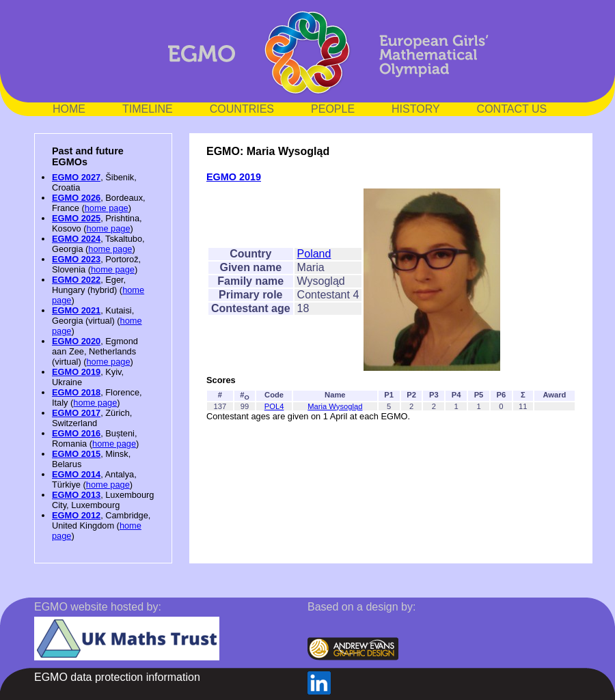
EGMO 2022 (76, 280)
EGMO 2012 (76, 515)
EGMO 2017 (76, 413)
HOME (69, 109)
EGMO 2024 (76, 239)
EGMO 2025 (76, 218)
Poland (314, 254)
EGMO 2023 (76, 259)
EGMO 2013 (76, 495)
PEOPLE (333, 109)
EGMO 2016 (76, 433)
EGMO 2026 (76, 198)
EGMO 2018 (76, 392)
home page (107, 208)
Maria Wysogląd (335, 406)
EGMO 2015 (76, 454)
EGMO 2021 (76, 310)
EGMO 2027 (76, 177)
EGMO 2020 (76, 341)
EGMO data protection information (117, 677)
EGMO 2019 (76, 372)
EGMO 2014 (76, 474)
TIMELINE (148, 109)
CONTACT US (512, 109)
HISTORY (416, 109)
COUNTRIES (242, 109)
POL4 (274, 406)
